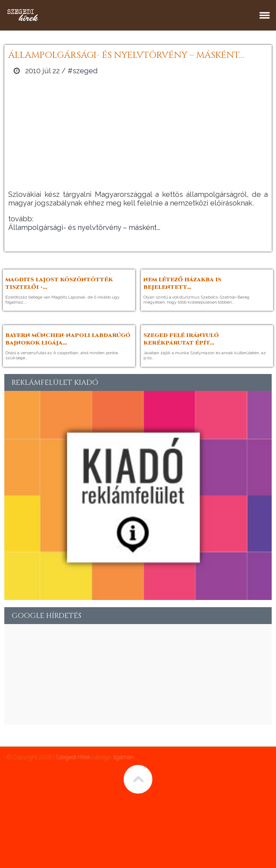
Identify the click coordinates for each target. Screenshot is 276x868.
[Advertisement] (138, 133)
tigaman (124, 757)
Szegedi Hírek (73, 757)
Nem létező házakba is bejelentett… (182, 283)
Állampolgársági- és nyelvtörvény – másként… (84, 227)
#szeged (83, 71)
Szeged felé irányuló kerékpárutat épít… (181, 339)
